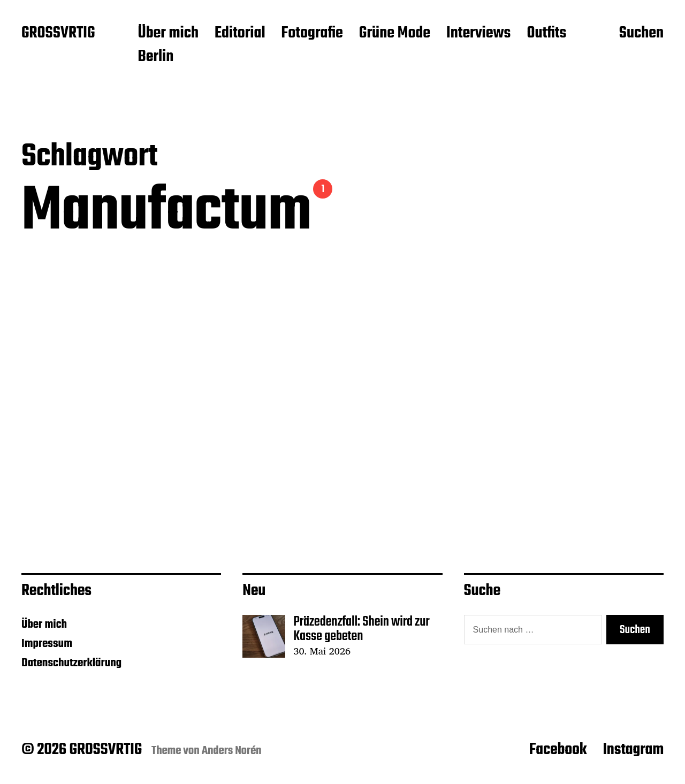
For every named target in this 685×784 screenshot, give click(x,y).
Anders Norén (232, 751)
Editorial (240, 34)
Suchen (641, 34)
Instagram (633, 750)
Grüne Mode (395, 34)
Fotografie (312, 34)
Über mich (168, 34)
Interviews (478, 34)
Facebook (558, 750)
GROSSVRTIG (58, 34)
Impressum (47, 644)
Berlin (155, 57)
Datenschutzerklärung (71, 663)
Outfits (546, 34)
